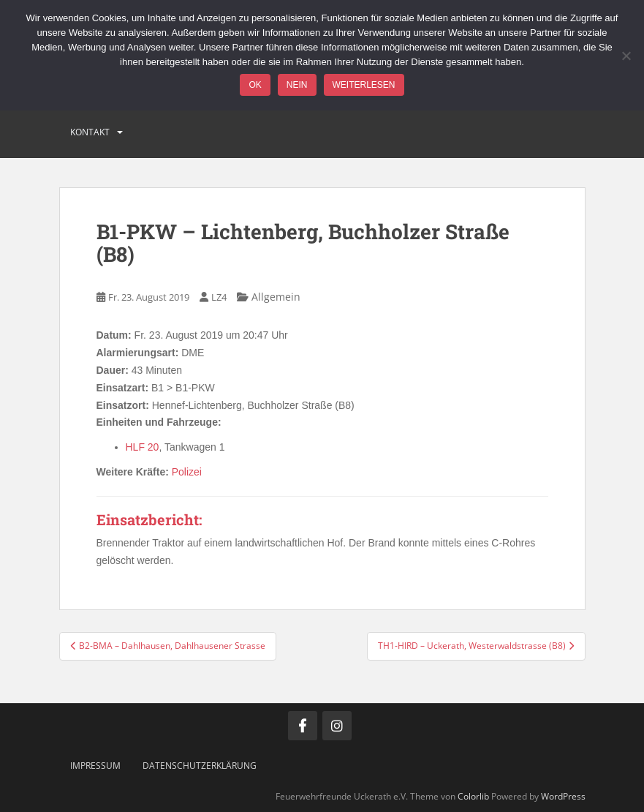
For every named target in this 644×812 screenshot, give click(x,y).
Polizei (187, 472)
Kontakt (90, 132)
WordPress (563, 796)
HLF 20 (143, 447)
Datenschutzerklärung (200, 766)
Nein (297, 85)
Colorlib (473, 796)
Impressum (95, 766)
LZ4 (219, 297)
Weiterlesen (364, 85)
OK (255, 85)
